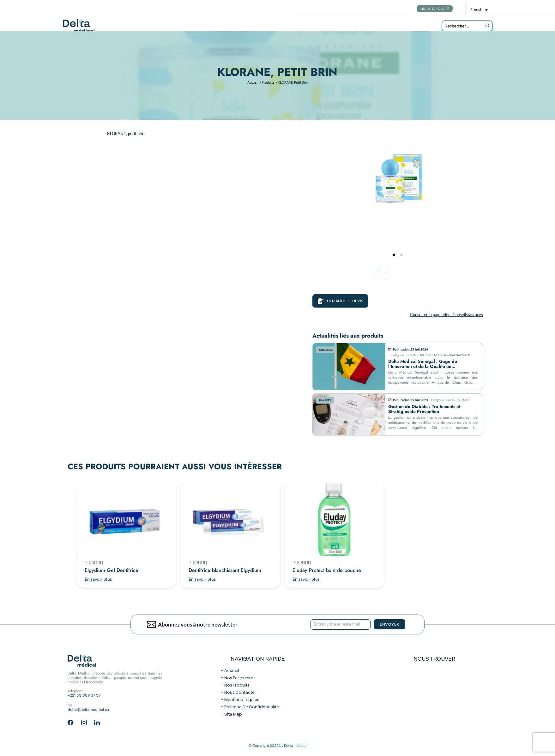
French (476, 9)
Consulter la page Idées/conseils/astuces (446, 315)
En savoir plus (98, 579)
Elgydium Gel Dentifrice (112, 570)
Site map (233, 714)
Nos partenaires (240, 678)
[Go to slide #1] (381, 273)
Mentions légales (242, 700)
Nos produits (237, 685)
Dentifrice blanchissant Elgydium (225, 570)
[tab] (394, 255)
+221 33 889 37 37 (84, 696)
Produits (268, 82)
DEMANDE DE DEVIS (340, 301)
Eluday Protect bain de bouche (327, 570)
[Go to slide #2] (414, 273)
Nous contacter (240, 693)
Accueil (253, 82)
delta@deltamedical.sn (88, 710)
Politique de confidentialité (252, 707)
